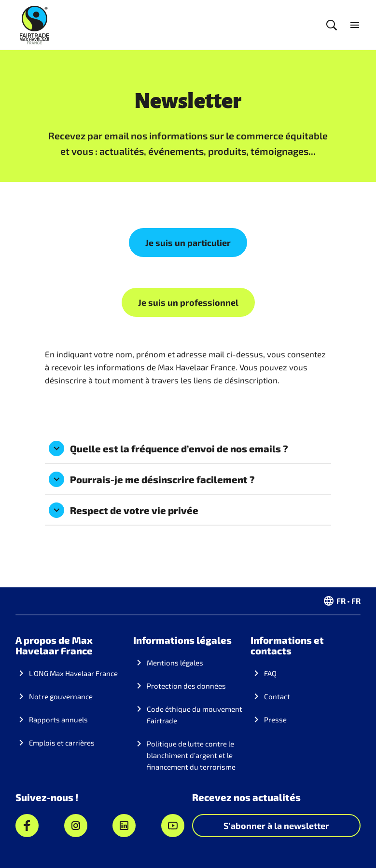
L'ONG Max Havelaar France (73, 673)
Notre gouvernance (61, 696)
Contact (277, 696)
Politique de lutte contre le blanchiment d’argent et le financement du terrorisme (191, 755)
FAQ (270, 673)
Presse (275, 719)
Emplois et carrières (62, 743)
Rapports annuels (58, 719)
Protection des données (186, 686)
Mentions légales (175, 663)
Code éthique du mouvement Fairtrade (195, 715)
